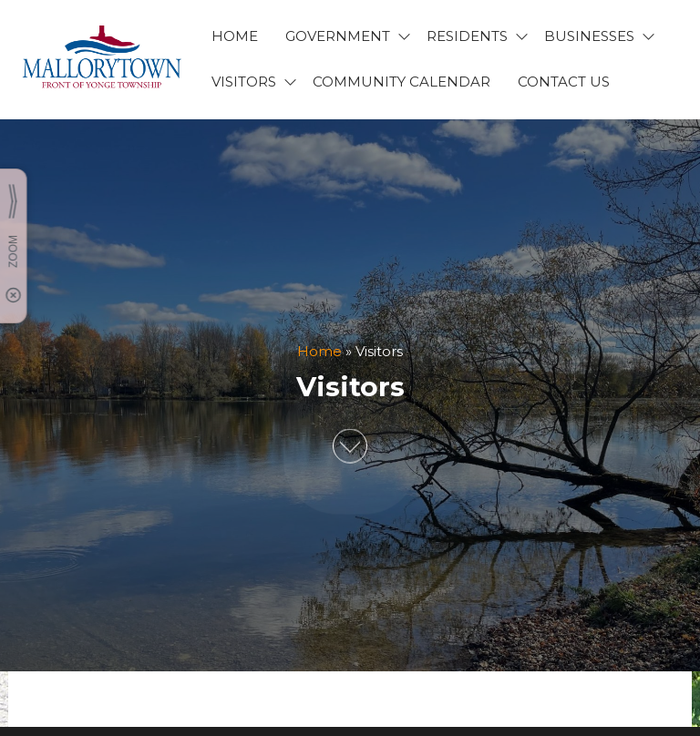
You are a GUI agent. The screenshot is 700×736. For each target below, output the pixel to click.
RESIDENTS (467, 36)
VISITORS (244, 82)
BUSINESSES (589, 36)
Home (319, 351)
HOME (235, 36)
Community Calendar (401, 82)
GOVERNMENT (338, 36)
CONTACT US (564, 82)
